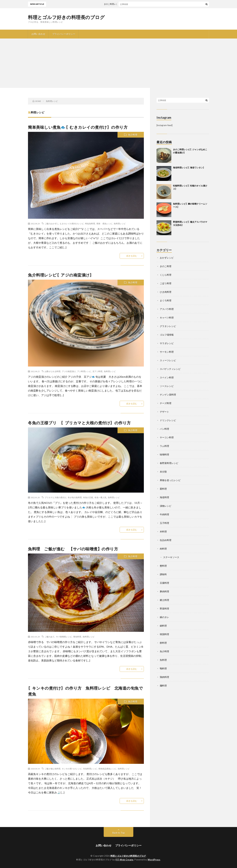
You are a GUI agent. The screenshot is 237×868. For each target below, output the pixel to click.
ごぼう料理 (166, 283)
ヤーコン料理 (167, 437)
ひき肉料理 (166, 292)
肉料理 (163, 549)
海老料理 (164, 497)
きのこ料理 (166, 266)
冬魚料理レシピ (90, 769)
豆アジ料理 (97, 371)
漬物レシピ (166, 506)
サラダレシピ (167, 343)
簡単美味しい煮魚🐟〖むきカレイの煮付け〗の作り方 (78, 127)
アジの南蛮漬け (69, 371)
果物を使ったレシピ (170, 480)
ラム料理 (164, 446)
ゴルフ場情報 (167, 335)
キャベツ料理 (167, 318)
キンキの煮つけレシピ (72, 769)
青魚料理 (77, 637)
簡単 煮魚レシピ (104, 224)
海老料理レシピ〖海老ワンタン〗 (189, 168)
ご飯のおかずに (52, 224)
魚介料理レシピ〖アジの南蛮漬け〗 (61, 275)
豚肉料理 (164, 591)
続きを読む (132, 256)
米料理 (163, 532)
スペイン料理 (167, 377)
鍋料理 (163, 626)
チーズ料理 (166, 403)
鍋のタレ (164, 617)
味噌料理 (164, 454)
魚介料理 (133, 135)
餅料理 (163, 643)
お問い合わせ (38, 34)
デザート (164, 412)
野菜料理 (164, 609)
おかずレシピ (167, 258)
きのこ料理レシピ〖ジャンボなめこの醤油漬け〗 (130, 4)
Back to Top (119, 833)
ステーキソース (171, 557)
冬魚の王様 (88, 497)
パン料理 (164, 429)
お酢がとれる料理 (53, 371)
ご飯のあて (50, 637)
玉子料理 (164, 523)
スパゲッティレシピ (170, 369)
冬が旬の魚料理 (75, 497)
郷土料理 (164, 600)
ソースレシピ (167, 386)
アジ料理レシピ (84, 371)
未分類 (163, 472)
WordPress (154, 860)
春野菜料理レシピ (169, 463)
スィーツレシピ (168, 360)
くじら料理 (166, 275)
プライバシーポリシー (64, 34)
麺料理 (163, 686)
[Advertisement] (118, 63)
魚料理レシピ (120, 224)
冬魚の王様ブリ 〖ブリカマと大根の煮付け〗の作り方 (79, 423)
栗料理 (163, 489)
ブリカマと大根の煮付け (55, 497)
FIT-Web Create (124, 860)
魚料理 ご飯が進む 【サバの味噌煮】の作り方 (73, 549)
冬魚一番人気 (100, 497)
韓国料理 (164, 634)
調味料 (163, 574)
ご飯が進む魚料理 (53, 769)
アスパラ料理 (167, 309)
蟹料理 (163, 566)
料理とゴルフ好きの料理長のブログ (66, 17)
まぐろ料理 (166, 300)
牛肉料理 (164, 514)
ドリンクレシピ (168, 420)
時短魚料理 (90, 224)
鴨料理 (163, 668)
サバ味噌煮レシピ (64, 637)
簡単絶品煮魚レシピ (107, 769)
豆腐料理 (164, 583)
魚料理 (163, 660)
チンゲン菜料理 (168, 395)
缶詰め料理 (166, 540)
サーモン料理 (167, 352)
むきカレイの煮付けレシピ (72, 224)
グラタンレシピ (168, 326)
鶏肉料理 (164, 677)
